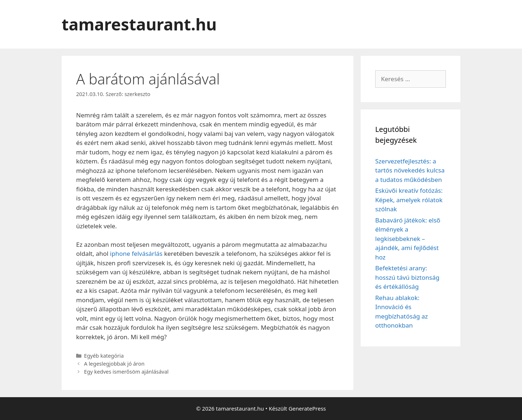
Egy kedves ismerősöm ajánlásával (126, 372)
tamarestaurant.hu (139, 24)
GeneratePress (307, 408)
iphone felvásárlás (136, 253)
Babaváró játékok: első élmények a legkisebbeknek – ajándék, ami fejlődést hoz (408, 239)
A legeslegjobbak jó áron (114, 364)
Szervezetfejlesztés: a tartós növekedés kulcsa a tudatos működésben (410, 170)
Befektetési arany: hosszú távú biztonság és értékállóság (407, 277)
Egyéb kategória (104, 356)
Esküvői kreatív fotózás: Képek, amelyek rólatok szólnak (409, 200)
